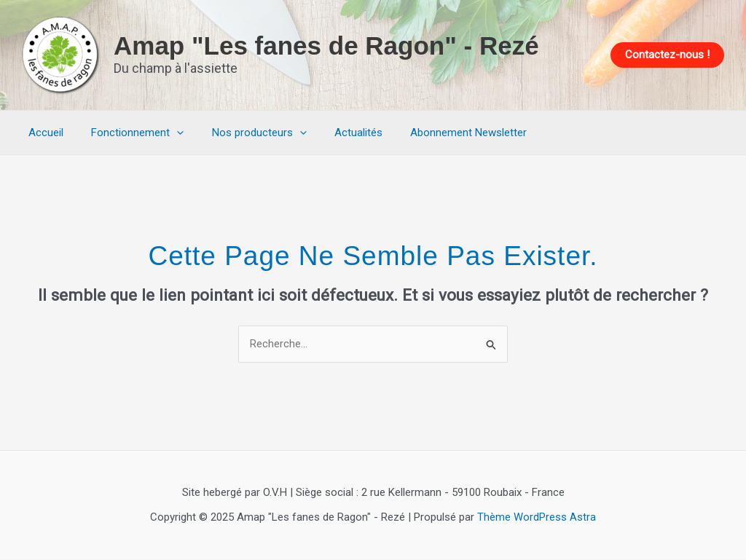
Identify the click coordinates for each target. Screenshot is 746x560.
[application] (168, 133)
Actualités (337, 133)
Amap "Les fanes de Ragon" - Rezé (326, 46)
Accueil (43, 133)
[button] (667, 55)
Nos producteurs (244, 133)
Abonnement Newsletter (441, 133)
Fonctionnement (129, 133)
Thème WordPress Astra (537, 518)
